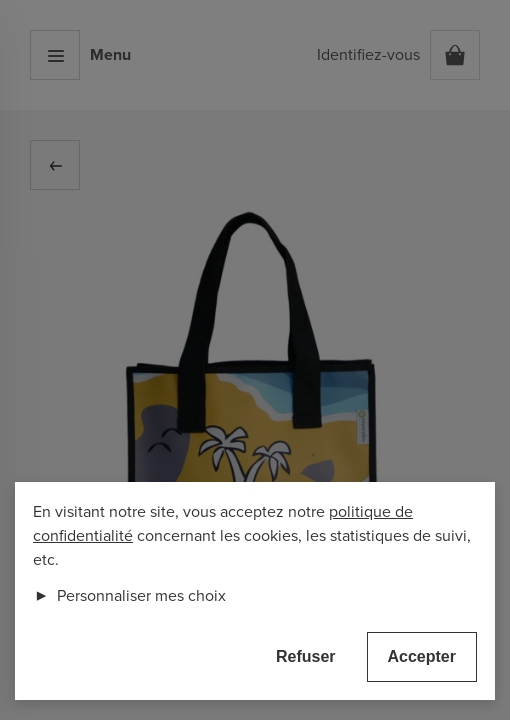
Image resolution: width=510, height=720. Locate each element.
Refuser (306, 656)
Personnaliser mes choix (129, 596)
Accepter (422, 656)
